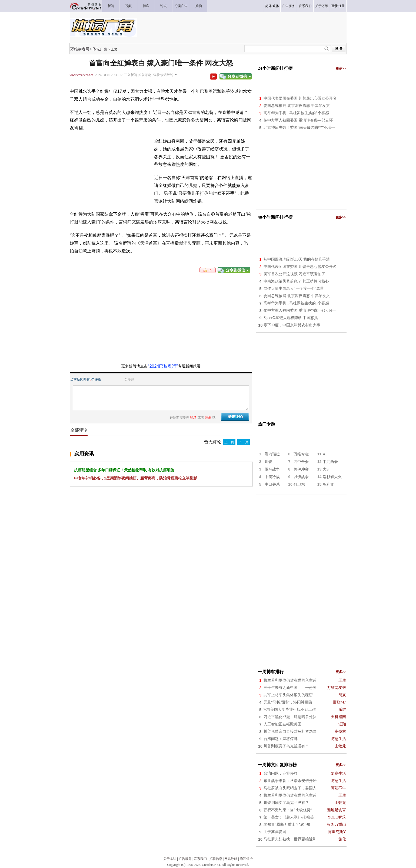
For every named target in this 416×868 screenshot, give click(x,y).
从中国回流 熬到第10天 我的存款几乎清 (297, 259)
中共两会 (330, 462)
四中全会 (301, 462)
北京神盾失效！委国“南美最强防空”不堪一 (299, 128)
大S (326, 469)
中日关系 (272, 484)
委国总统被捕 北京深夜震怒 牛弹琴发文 (297, 106)
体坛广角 (100, 49)
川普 (268, 462)
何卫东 (299, 484)
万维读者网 (80, 49)
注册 (342, 6)
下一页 (244, 442)
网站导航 (231, 859)
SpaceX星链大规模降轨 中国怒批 (291, 318)
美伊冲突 (301, 469)
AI (325, 454)
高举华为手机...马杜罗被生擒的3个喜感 (296, 113)
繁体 (276, 6)
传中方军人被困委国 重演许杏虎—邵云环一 (300, 120)
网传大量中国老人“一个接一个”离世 (294, 289)
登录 (334, 6)
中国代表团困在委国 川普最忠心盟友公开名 (300, 98)
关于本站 (170, 859)
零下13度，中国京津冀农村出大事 (292, 325)
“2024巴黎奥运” (163, 366)
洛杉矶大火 (332, 477)
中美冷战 (272, 477)
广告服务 (185, 859)
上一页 (229, 442)
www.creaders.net (81, 75)
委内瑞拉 (272, 454)
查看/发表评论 (163, 75)
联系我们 (200, 859)
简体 (268, 6)
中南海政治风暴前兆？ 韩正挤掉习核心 (296, 281)
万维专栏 (301, 454)
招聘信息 (216, 859)
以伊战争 (301, 477)
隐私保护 (246, 859)
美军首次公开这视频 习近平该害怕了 (294, 274)
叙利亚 (328, 484)
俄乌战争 (272, 469)
